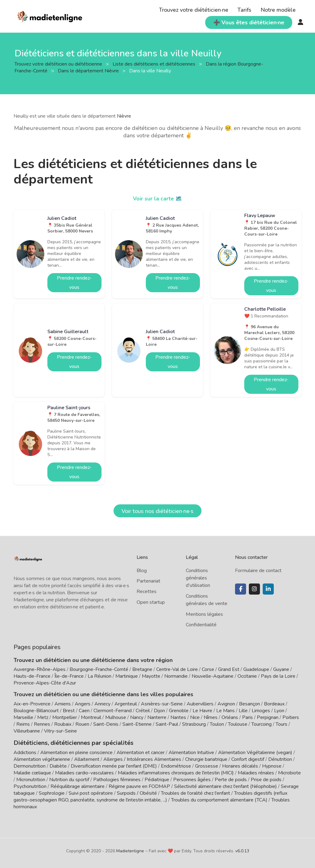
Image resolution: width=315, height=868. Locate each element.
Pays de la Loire (278, 676)
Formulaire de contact (258, 571)
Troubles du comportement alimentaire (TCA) (219, 799)
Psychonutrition (30, 786)
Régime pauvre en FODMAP (139, 786)
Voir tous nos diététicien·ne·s (157, 511)
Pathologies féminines (117, 779)
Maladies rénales (256, 772)
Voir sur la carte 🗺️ (158, 199)
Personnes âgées (192, 779)
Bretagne (142, 669)
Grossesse (207, 765)
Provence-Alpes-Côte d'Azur (45, 683)
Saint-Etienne (137, 724)
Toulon (217, 724)
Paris (247, 717)
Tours (281, 724)
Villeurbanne (27, 731)
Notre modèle (278, 10)
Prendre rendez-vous (74, 283)
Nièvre (124, 116)
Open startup (151, 602)
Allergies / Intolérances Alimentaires (142, 759)
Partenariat (148, 581)
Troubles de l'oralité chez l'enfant (195, 793)
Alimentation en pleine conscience (76, 752)
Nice (195, 717)
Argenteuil (126, 704)
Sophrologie (52, 793)
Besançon (249, 704)
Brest (69, 711)
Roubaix (63, 724)
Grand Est (229, 669)
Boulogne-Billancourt (36, 711)
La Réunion (100, 676)
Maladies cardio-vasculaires (84, 772)
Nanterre (157, 717)
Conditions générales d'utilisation (198, 578)
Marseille (23, 717)
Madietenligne (130, 850)
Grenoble (179, 711)
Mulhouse (116, 717)
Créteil (143, 711)
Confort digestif (248, 759)
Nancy (137, 717)
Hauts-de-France (32, 676)
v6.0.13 (242, 850)
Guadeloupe (256, 669)
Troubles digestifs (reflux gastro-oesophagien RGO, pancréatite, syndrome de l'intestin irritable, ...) (150, 796)
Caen (84, 711)
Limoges (261, 711)
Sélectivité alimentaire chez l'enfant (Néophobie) (225, 786)
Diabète (58, 765)
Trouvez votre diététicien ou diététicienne (59, 64)
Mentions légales (204, 614)
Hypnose (272, 765)
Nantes (178, 717)
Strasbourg (194, 724)
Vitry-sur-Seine (60, 731)
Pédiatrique (157, 779)
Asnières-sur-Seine (162, 704)
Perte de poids (231, 779)
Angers (83, 704)
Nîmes (211, 717)
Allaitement (87, 759)
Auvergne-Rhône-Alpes (40, 669)
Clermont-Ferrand (113, 711)
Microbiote (289, 772)
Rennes (42, 724)
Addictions (25, 752)
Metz (43, 717)
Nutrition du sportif (69, 779)
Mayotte (151, 676)
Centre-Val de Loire (177, 669)
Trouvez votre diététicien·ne (194, 10)
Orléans (230, 717)
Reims (23, 724)
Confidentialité (201, 625)
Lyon (279, 711)
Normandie (176, 676)
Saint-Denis (106, 724)
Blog (142, 571)
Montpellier (65, 717)
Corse (208, 669)
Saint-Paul (167, 724)
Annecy (102, 704)
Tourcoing (261, 724)
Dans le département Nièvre (89, 71)
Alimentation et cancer (141, 752)
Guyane (281, 669)
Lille (243, 711)
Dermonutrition (30, 765)
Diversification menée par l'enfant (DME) (114, 765)
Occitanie (247, 676)
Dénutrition (280, 759)
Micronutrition (31, 779)
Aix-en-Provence (32, 704)
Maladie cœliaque (32, 772)
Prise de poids (266, 779)
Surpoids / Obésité (137, 793)
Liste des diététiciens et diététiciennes (155, 64)
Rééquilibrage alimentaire (78, 786)
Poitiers (291, 717)
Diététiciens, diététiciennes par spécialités (68, 742)
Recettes (147, 591)
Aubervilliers (200, 704)
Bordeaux (274, 704)
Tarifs (244, 10)
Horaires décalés (240, 765)
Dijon (159, 711)
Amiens (63, 704)
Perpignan (268, 717)
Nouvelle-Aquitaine (213, 676)
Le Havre (202, 711)
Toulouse (238, 724)
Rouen (82, 724)
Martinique (127, 676)
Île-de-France (69, 676)
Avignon (226, 704)
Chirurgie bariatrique (206, 759)
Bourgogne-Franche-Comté (99, 669)
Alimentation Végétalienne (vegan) (255, 752)
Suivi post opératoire (91, 793)
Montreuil (91, 717)
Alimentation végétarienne (42, 759)
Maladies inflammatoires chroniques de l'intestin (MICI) (176, 772)
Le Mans (225, 711)
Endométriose (176, 765)
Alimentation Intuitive (191, 752)
